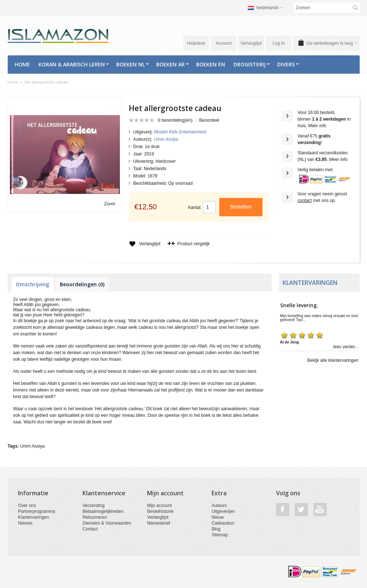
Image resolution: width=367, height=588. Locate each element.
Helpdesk (196, 43)
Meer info (317, 126)
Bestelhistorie (160, 511)
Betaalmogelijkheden (103, 511)
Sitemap (220, 535)
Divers (288, 64)
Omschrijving (32, 284)
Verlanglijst (251, 43)
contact (305, 201)
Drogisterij (252, 64)
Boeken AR (173, 64)
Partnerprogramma (36, 511)
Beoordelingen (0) (82, 284)
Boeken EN (211, 64)
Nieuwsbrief (159, 523)
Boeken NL (133, 64)
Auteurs (219, 506)
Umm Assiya (32, 446)
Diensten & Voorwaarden (107, 523)
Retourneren (95, 517)
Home (22, 64)
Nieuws (25, 523)
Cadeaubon (223, 523)
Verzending (93, 506)
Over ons (27, 506)
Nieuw (218, 517)
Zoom (110, 204)
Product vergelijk (189, 244)
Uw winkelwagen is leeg (331, 43)
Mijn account (159, 506)
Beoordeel (209, 120)
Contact (90, 529)
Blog (216, 529)
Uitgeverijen (223, 511)
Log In (278, 43)
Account (223, 43)
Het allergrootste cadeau (46, 82)
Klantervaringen (33, 517)
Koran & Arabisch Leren (74, 64)
